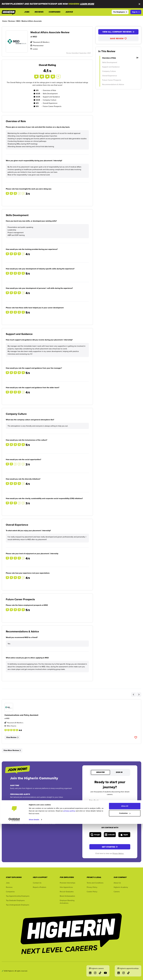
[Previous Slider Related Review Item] (134, 695)
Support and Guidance (111, 67)
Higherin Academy (121, 887)
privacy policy (69, 967)
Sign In (136, 12)
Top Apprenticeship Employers (18, 896)
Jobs (8, 883)
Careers (117, 892)
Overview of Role (120, 58)
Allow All (125, 962)
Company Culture (109, 71)
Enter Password (96, 814)
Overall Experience (110, 76)
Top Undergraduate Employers (18, 905)
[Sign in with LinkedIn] (110, 835)
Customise (125, 969)
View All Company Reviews (118, 32)
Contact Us (37, 883)
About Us (117, 883)
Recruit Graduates (67, 892)
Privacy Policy (92, 887)
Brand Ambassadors (67, 896)
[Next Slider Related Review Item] (139, 695)
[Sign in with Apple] (124, 835)
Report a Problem (40, 887)
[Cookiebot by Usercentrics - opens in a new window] (14, 976)
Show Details (34, 976)
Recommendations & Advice (113, 84)
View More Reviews (12, 750)
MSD (35, 37)
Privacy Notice (118, 853)
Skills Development (110, 62)
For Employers (120, 12)
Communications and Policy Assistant (21, 715)
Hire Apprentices (66, 887)
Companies (10, 892)
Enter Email (94, 800)
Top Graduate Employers (15, 900)
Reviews (9, 887)
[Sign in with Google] (95, 835)
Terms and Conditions (95, 883)
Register (100, 772)
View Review (12, 737)
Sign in (119, 772)
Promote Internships (67, 883)
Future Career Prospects (112, 80)
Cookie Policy (92, 892)
